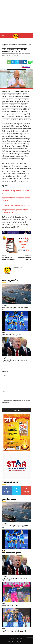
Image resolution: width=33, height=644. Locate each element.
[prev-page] (3, 366)
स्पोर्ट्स (3, 332)
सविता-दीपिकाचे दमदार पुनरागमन (11, 335)
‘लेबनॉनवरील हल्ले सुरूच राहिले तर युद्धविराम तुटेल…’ (15, 308)
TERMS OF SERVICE (8, 637)
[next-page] (6, 366)
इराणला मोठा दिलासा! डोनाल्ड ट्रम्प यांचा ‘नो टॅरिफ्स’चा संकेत (14, 361)
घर (2, 45)
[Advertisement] (16, 16)
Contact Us (20, 639)
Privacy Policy (18, 637)
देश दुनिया (4, 305)
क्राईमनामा (6, 45)
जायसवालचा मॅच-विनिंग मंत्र (10, 606)
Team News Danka (7, 58)
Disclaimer (25, 637)
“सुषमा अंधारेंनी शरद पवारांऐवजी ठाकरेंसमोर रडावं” (16, 205)
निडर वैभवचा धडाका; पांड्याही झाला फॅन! (14, 631)
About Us (13, 639)
